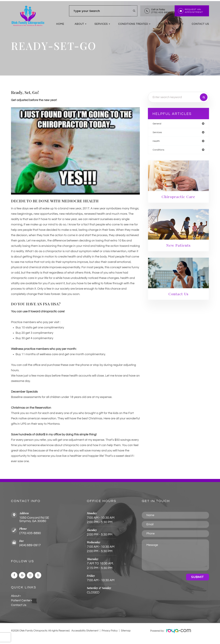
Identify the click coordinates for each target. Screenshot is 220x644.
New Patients (179, 247)
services (159, 134)
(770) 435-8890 (161, 12)
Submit (198, 582)
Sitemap (126, 636)
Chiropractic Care (179, 199)
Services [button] (101, 24)
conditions (161, 152)
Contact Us (200, 24)
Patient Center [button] (170, 24)
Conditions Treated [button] (133, 24)
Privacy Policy (110, 636)
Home (60, 24)
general (159, 125)
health (158, 143)
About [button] (79, 24)
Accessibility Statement (85, 636)
